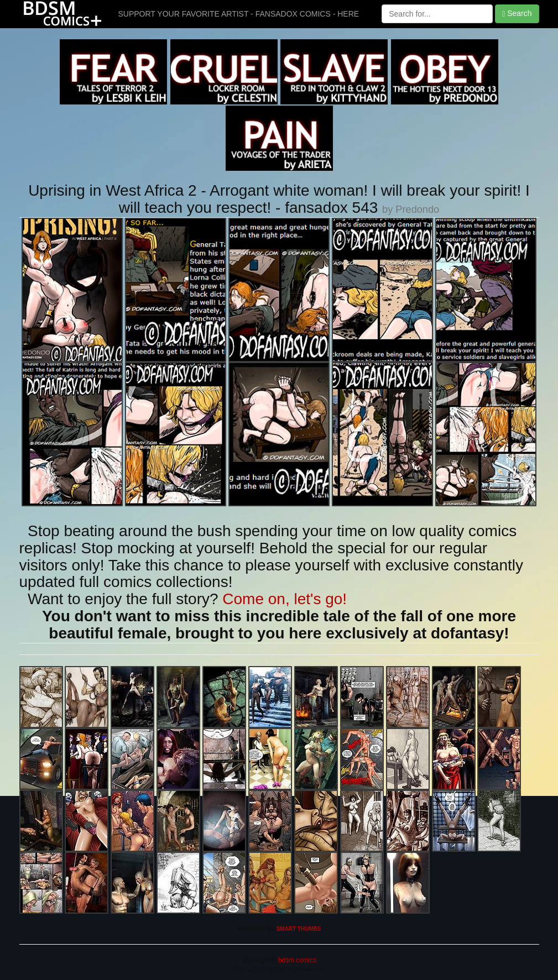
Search (517, 14)
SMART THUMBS (298, 929)
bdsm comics (297, 960)
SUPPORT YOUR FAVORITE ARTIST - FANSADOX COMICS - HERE (239, 14)
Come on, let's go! (285, 599)
